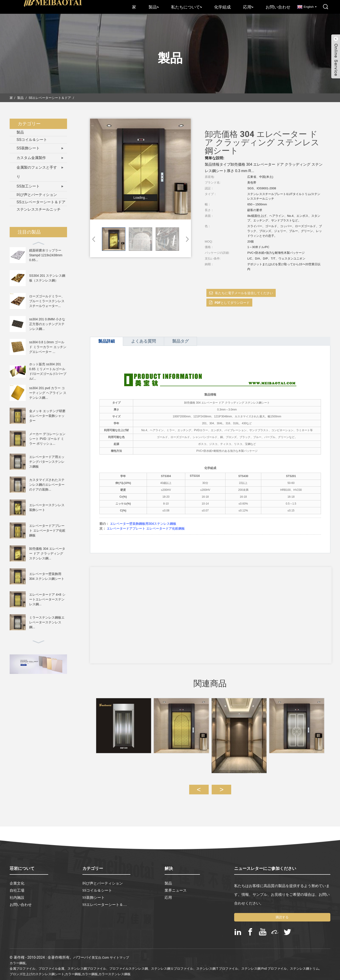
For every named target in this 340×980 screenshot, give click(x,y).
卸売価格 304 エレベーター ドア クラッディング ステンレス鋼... (47, 553)
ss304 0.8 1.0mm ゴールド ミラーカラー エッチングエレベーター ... (48, 347)
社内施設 (17, 893)
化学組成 (222, 7)
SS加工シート (28, 186)
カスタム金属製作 (31, 158)
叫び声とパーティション (37, 195)
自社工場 (17, 886)
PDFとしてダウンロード (232, 303)
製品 (154, 7)
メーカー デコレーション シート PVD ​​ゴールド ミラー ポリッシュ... (47, 439)
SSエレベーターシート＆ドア (50, 98)
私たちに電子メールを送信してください (244, 293)
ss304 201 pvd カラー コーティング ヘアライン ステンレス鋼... (48, 393)
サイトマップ (119, 953)
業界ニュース (176, 886)
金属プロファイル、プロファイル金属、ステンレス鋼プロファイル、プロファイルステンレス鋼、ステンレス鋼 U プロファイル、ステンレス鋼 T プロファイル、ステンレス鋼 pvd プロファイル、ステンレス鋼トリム (164, 964)
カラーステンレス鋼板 (115, 970)
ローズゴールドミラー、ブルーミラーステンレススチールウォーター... (47, 301)
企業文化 (17, 879)
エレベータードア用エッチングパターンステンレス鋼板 (47, 462)
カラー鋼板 (18, 959)
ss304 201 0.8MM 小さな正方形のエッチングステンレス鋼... (47, 324)
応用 (248, 7)
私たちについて (186, 7)
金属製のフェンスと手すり (37, 172)
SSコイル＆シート (32, 140)
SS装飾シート (28, 148)
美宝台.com (100, 953)
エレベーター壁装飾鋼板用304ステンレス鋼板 (143, 524)
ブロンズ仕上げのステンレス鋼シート (37, 970)
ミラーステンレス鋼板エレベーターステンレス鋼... (47, 622)
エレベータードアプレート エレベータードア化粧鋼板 (47, 530)
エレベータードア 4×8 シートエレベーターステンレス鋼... (47, 599)
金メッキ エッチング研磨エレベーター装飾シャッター (47, 416)
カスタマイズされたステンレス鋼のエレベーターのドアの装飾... (47, 485)
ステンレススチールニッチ (39, 209)
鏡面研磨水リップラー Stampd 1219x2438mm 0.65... (46, 255)
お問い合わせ (278, 7)
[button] (186, 239)
